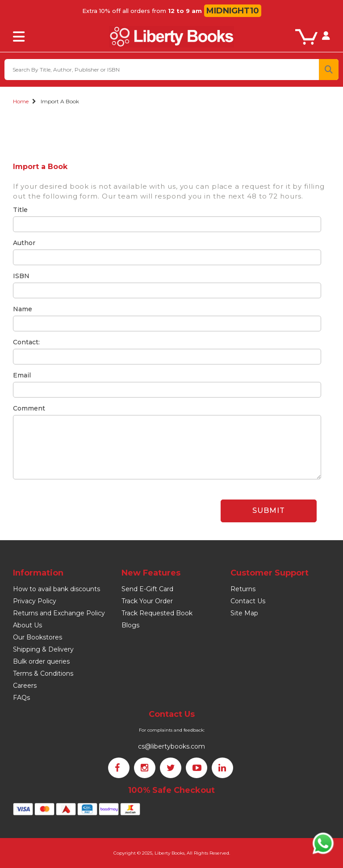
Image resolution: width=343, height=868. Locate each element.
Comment (29, 408)
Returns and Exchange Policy (59, 613)
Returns (243, 589)
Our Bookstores (38, 637)
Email (22, 375)
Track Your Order (147, 601)
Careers (25, 686)
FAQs (21, 698)
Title (20, 210)
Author (24, 243)
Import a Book (60, 101)
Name (23, 309)
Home (21, 101)
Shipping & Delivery (43, 649)
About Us (27, 625)
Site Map (244, 613)
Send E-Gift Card (147, 589)
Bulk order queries (41, 661)
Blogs (130, 625)
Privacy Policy (35, 601)
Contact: (26, 342)
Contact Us (248, 601)
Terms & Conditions (43, 673)
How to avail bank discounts (56, 589)
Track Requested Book (157, 613)
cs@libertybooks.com (171, 746)
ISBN (21, 276)
